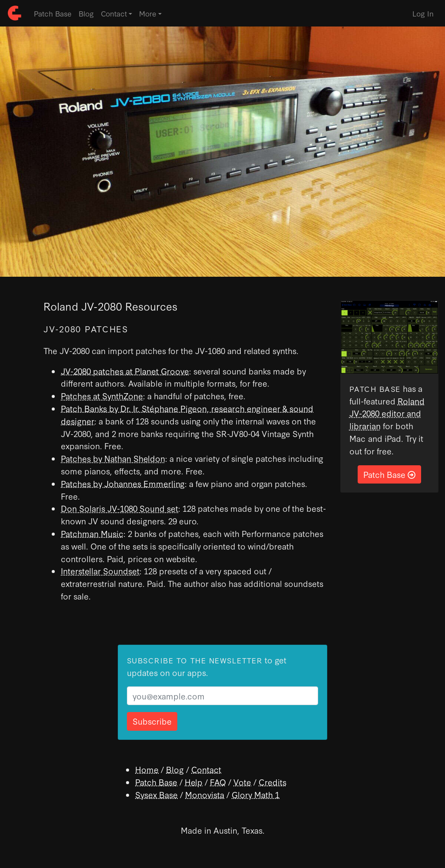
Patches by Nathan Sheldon (113, 458)
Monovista (205, 794)
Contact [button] (114, 13)
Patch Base (53, 13)
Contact (206, 769)
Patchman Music (92, 533)
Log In (423, 13)
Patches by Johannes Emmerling (123, 483)
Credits (272, 782)
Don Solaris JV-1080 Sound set (120, 508)
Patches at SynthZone (102, 396)
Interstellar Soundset (100, 571)
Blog (86, 13)
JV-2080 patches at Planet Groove (125, 371)
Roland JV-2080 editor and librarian (387, 413)
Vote (242, 782)
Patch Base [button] (389, 474)
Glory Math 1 (256, 794)
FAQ (218, 782)
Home (147, 769)
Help (194, 782)
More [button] (148, 13)
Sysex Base (156, 794)
